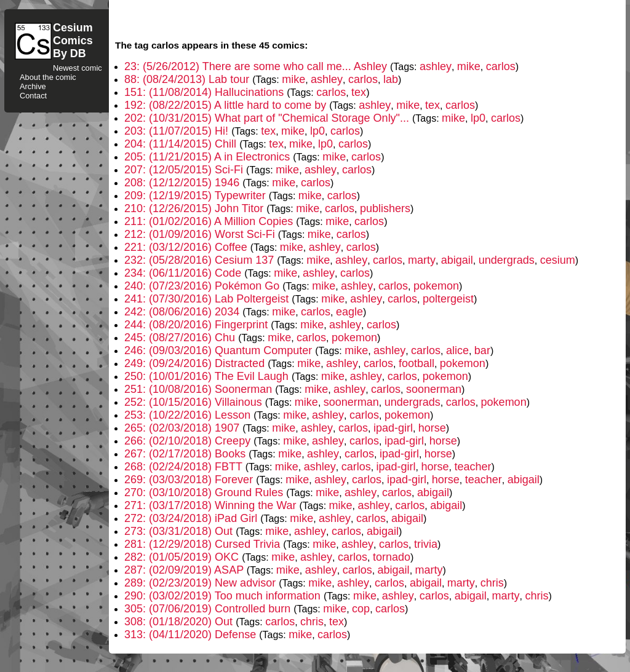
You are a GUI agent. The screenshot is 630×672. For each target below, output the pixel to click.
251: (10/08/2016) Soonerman (200, 389)
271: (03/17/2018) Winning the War (212, 505)
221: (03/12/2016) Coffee (187, 247)
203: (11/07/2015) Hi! (178, 131)
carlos (501, 66)
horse (432, 428)
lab (391, 79)
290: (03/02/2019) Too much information (224, 596)
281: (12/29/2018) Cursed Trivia (204, 544)
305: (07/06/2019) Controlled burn (209, 609)
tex (359, 92)
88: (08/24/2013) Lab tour (188, 79)
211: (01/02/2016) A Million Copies (210, 221)
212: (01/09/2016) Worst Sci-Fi (201, 234)
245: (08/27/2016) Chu (181, 338)
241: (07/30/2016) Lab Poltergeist (208, 299)
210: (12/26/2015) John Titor (195, 208)
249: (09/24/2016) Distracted (196, 363)
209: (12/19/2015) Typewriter (197, 196)
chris (492, 583)
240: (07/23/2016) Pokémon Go (203, 286)
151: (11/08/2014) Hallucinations (205, 92)
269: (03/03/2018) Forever (190, 480)
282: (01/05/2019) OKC (183, 557)
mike (469, 66)
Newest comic (78, 68)
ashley (436, 66)
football (417, 363)
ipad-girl (393, 428)
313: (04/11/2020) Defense (192, 634)
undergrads (507, 260)
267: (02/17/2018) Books (186, 454)
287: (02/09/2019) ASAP (185, 570)
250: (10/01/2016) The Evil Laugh (208, 376)
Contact (33, 96)
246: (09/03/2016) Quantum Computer (220, 350)
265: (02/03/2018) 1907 (183, 428)
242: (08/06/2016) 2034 (183, 312)
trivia (426, 544)
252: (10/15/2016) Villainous (195, 402)
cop (361, 609)
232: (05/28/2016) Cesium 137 (201, 260)
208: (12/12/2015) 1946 (183, 183)
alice (457, 350)
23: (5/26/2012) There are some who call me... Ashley (257, 66)
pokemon (436, 286)
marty (422, 260)
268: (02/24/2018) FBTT (185, 467)
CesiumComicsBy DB (73, 41)
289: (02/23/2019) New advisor (201, 583)
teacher (472, 467)
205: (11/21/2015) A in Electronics (209, 157)
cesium (558, 260)
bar (482, 350)
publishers (385, 208)
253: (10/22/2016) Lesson (189, 415)
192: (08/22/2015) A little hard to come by (227, 105)
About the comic (48, 77)
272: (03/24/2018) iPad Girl (192, 518)
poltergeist (448, 299)
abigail (457, 260)
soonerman (434, 389)
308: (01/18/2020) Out (180, 622)
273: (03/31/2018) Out (180, 531)
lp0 (478, 118)
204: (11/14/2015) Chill (182, 144)
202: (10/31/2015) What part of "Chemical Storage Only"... (268, 118)
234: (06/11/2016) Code (184, 273)
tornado (392, 557)
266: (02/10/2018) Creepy (189, 441)
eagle (349, 312)
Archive (33, 86)
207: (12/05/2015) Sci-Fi (185, 170)
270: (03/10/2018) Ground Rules (205, 492)
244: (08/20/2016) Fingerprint (197, 325)
